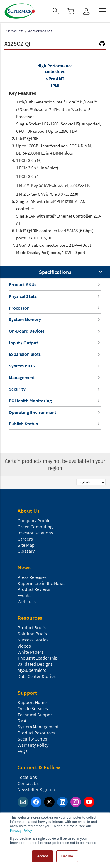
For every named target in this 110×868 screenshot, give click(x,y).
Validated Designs (35, 664)
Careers (25, 539)
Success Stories (33, 640)
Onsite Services (33, 708)
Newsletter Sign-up (36, 789)
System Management (38, 727)
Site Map (26, 545)
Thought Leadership (38, 658)
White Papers (31, 652)
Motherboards (40, 31)
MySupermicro (32, 670)
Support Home (32, 702)
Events (24, 595)
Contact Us (28, 783)
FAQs (23, 751)
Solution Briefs (32, 634)
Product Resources (36, 733)
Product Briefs (32, 627)
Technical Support (36, 715)
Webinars (27, 601)
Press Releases (32, 577)
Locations (27, 777)
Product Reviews (34, 589)
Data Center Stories (37, 676)
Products (16, 31)
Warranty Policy (33, 745)
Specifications (55, 272)
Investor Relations (35, 533)
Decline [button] (67, 856)
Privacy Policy (21, 831)
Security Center (33, 739)
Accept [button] (42, 856)
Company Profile (34, 520)
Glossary (26, 551)
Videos (24, 646)
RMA (22, 721)
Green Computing (35, 527)
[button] (102, 44)
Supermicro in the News (41, 583)
